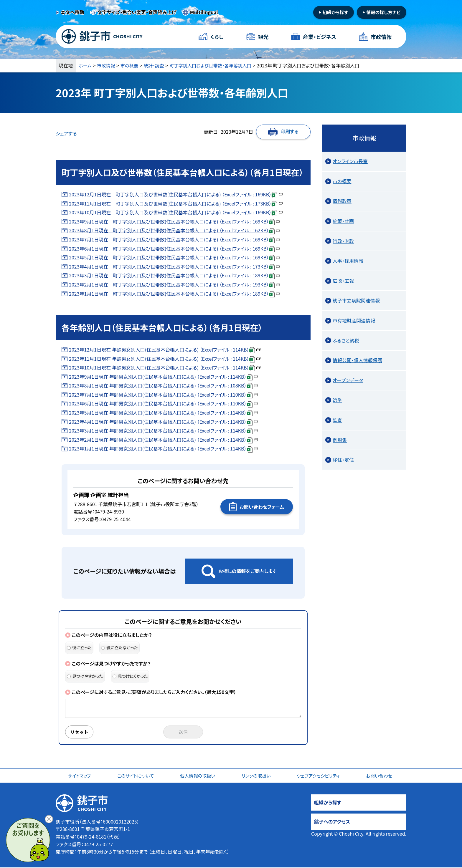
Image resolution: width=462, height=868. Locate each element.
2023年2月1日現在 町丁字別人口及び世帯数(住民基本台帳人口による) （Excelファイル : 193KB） (175, 284)
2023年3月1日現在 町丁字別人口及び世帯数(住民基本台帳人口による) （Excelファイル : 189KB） (175, 275)
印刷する (289, 131)
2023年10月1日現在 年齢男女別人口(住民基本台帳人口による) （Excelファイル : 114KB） (165, 367)
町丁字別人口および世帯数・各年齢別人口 (216, 65)
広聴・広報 (343, 281)
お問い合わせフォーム (262, 507)
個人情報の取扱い (198, 776)
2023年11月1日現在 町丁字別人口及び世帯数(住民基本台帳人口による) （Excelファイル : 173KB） (176, 203)
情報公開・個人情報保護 (357, 360)
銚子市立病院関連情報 (356, 300)
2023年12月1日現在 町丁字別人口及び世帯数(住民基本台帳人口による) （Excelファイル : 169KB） (176, 194)
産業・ (319, 37)
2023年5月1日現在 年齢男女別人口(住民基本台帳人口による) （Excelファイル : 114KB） (164, 413)
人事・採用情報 (348, 261)
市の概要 (132, 65)
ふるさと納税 (346, 340)
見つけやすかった (85, 676)
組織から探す (335, 12)
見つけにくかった (130, 676)
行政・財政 (343, 241)
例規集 (340, 440)
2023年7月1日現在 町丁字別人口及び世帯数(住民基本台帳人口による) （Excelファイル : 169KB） (175, 239)
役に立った (79, 647)
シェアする (66, 133)
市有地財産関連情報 (354, 320)
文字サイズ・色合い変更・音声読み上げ (137, 12)
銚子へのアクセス (332, 822)
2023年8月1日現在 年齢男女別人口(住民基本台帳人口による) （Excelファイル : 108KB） (164, 385)
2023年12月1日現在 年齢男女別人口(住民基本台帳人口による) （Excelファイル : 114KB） (165, 349)
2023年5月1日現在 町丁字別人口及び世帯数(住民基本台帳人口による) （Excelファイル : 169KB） (175, 257)
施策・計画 (343, 221)
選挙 (337, 400)
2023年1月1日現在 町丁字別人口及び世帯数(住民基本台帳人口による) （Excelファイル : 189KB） (175, 294)
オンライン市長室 (350, 161)
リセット (80, 732)
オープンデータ (348, 380)
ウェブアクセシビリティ (319, 776)
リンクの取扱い (257, 776)
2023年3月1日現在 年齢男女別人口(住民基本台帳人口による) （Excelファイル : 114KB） (164, 430)
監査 (337, 420)
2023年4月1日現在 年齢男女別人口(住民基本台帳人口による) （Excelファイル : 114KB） (164, 422)
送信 (183, 732)
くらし (217, 37)
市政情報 (381, 37)
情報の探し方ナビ (383, 12)
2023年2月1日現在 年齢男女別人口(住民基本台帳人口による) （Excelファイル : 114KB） (164, 440)
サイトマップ (80, 776)
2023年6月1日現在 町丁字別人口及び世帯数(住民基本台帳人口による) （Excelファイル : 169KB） (175, 249)
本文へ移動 (72, 12)
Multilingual (204, 12)
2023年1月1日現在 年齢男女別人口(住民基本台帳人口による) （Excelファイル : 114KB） (164, 448)
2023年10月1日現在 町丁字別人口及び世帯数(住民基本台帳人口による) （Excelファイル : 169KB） (176, 212)
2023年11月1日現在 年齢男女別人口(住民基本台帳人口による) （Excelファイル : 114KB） (165, 359)
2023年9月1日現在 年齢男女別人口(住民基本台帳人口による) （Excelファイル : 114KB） (164, 377)
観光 (263, 37)
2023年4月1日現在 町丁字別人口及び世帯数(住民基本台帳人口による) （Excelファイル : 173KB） (175, 266)
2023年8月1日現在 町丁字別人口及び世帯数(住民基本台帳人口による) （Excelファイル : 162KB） (175, 230)
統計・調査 (157, 65)
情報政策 (342, 201)
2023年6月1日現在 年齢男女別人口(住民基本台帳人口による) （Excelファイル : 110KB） (164, 403)
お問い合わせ (380, 776)
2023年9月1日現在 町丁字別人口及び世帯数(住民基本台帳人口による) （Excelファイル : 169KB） (175, 221)
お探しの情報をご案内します (247, 571)
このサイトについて (136, 776)
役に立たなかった (119, 647)
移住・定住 (343, 460)
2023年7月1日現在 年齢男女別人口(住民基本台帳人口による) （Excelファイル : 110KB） (164, 395)
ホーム (85, 65)
